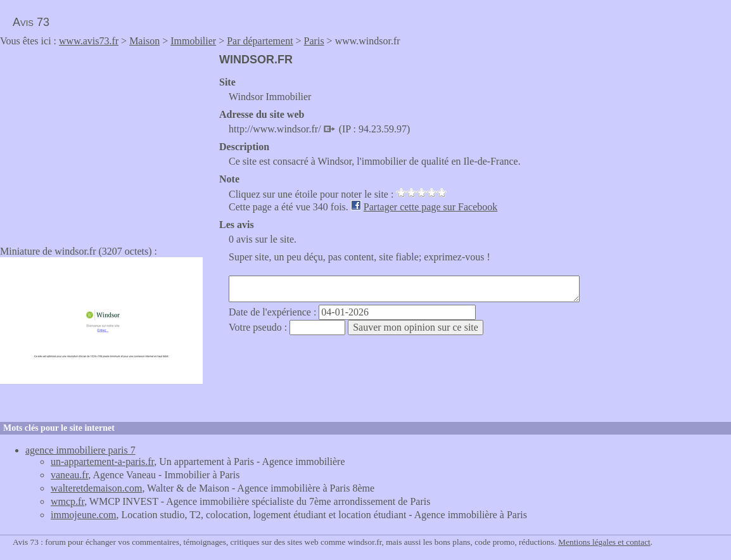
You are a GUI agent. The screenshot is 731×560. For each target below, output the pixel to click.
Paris (314, 41)
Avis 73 (31, 22)
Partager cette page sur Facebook (430, 207)
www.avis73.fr (89, 41)
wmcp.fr (67, 501)
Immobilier (193, 41)
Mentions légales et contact (604, 542)
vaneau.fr (69, 475)
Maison (144, 41)
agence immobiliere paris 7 (80, 450)
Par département (260, 41)
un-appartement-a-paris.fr (102, 461)
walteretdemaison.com (96, 488)
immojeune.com (84, 515)
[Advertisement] (106, 142)
